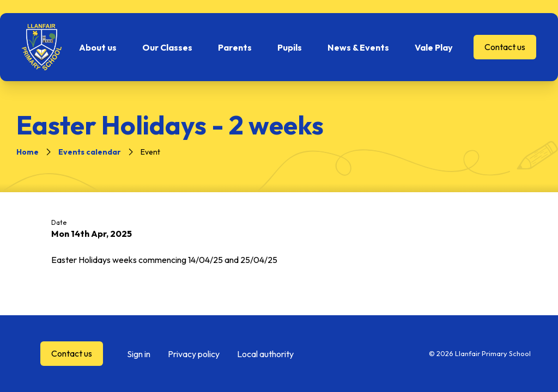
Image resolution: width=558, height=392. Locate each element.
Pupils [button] (290, 47)
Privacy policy (194, 354)
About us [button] (98, 47)
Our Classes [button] (167, 47)
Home (28, 152)
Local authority (265, 354)
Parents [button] (235, 47)
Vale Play (434, 47)
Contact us (505, 47)
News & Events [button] (358, 47)
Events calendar (90, 152)
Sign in (139, 354)
